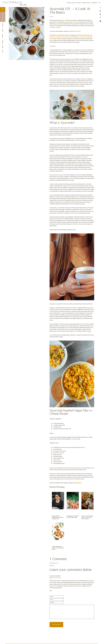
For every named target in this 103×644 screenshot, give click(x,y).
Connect (3, 41)
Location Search (3, 17)
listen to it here (76, 31)
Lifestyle (52, 566)
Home (3, 51)
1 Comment (58, 559)
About (3, 47)
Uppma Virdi (64, 20)
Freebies (3, 25)
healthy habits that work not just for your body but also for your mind (71, 36)
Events (3, 30)
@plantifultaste (77, 483)
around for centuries (55, 27)
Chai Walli (75, 22)
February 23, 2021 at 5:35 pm (55, 578)
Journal (3, 36)
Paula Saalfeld (59, 35)
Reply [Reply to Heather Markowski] (51, 591)
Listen (3, 9)
